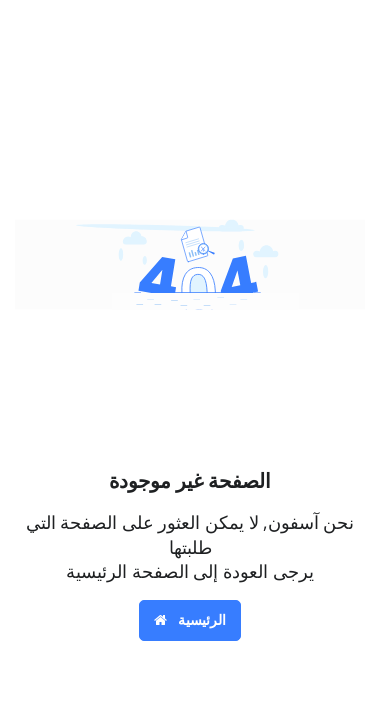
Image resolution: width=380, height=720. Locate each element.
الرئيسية (190, 619)
